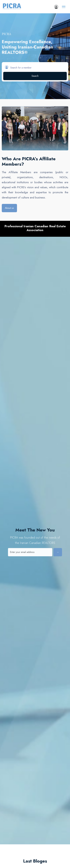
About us (9, 208)
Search (35, 76)
